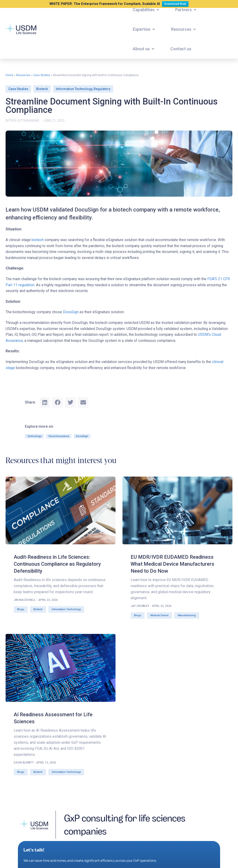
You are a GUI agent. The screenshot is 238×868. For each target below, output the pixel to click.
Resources (23, 75)
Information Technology (74, 89)
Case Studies (42, 75)
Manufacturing (187, 615)
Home (9, 75)
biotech (38, 240)
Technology (34, 436)
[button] (146, 10)
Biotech (42, 89)
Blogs (21, 609)
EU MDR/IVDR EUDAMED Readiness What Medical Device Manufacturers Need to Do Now (172, 564)
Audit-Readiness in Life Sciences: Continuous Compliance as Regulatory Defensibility (57, 564)
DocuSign (71, 312)
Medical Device (159, 615)
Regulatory (102, 89)
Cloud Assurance (59, 436)
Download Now (176, 3)
